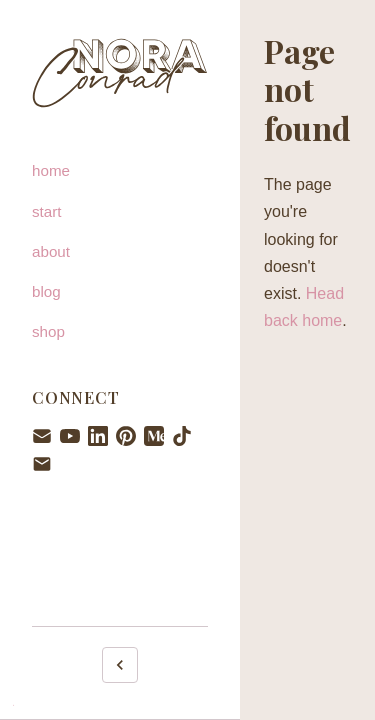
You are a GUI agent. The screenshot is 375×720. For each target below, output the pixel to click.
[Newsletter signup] (42, 436)
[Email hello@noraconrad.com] (42, 464)
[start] (120, 212)
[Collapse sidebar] (120, 665)
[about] (120, 252)
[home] (120, 171)
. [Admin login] (13, 702)
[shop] (120, 332)
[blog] (120, 292)
